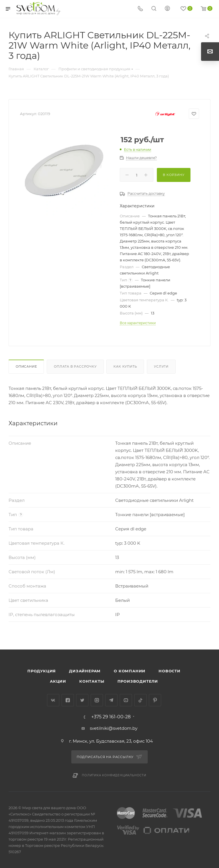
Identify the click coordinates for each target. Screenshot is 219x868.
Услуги (161, 366)
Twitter (82, 700)
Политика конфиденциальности (114, 775)
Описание (26, 366)
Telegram (111, 700)
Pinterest (155, 700)
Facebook (68, 700)
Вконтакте (53, 700)
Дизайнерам (85, 671)
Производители (138, 681)
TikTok (140, 700)
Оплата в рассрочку (75, 366)
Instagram (97, 700)
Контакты (92, 681)
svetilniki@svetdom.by (114, 728)
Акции (58, 681)
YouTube (126, 700)
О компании (130, 671)
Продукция (42, 671)
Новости (170, 671)
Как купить (125, 366)
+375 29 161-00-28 (111, 717)
